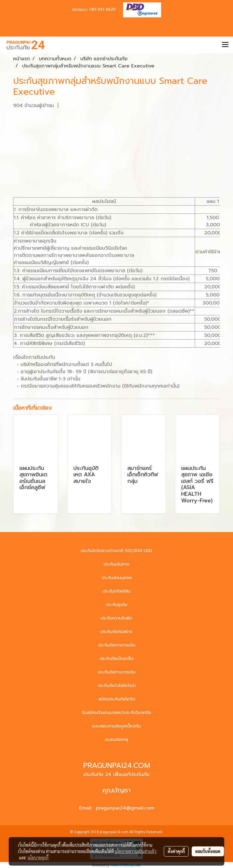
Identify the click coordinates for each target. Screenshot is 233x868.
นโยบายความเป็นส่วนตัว (136, 851)
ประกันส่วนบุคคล (117, 578)
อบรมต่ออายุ (117, 740)
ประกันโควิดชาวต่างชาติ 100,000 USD (116, 551)
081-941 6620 (102, 9)
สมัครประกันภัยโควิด (117, 699)
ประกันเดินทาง (116, 564)
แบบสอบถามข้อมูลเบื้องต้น (116, 726)
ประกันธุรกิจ (117, 605)
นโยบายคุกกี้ (38, 858)
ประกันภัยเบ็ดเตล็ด (117, 659)
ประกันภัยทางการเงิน (117, 645)
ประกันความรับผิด (116, 618)
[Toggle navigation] (225, 45)
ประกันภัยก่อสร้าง (116, 632)
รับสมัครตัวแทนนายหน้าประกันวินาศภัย (116, 713)
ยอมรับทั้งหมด (208, 851)
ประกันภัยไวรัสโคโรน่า (117, 686)
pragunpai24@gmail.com (125, 808)
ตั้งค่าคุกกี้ (176, 851)
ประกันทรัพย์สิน (117, 591)
